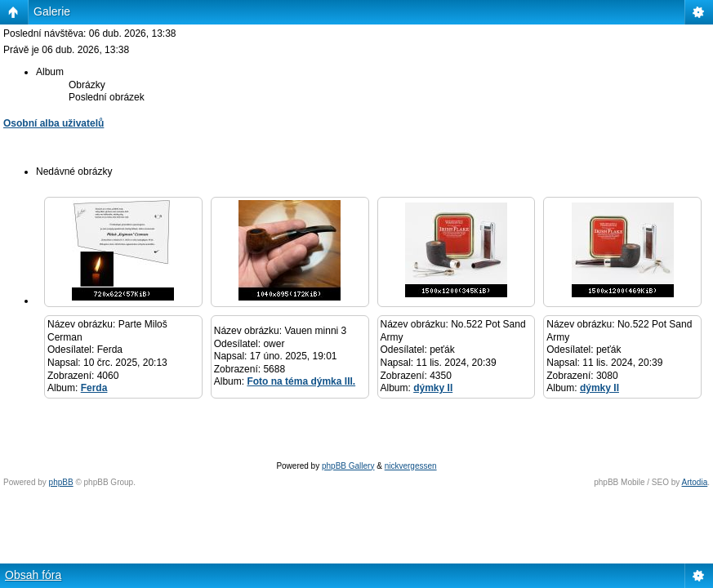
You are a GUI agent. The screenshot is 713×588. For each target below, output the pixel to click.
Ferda (94, 388)
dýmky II (433, 388)
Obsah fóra (33, 575)
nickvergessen (411, 466)
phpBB (61, 482)
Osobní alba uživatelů (53, 123)
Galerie (52, 11)
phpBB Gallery (348, 466)
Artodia (695, 482)
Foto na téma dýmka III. (301, 381)
